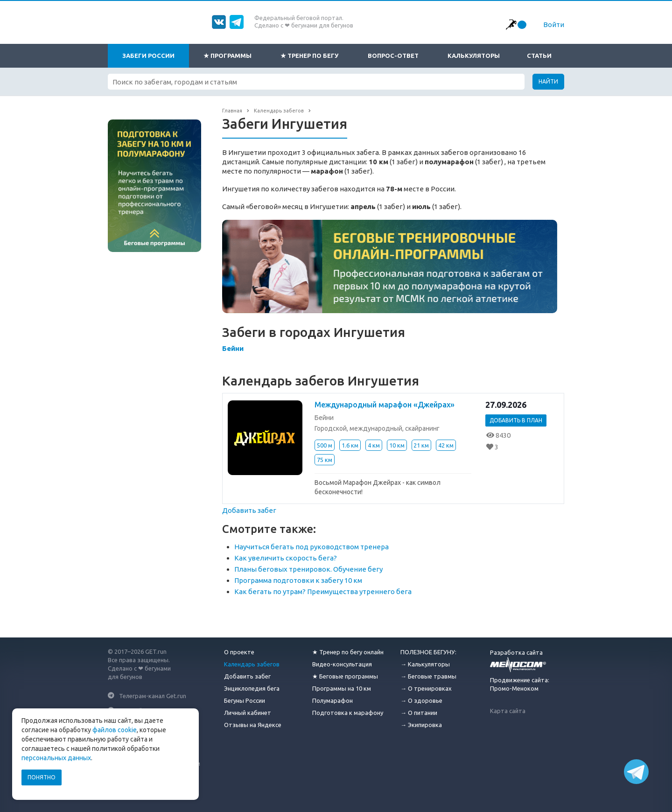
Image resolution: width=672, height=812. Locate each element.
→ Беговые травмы (428, 676)
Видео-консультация (342, 664)
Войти (554, 24)
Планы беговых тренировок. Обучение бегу (308, 569)
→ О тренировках (426, 688)
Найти (548, 81)
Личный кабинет (248, 713)
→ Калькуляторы (425, 664)
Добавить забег (249, 510)
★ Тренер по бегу (309, 56)
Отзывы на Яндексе (253, 725)
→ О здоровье (421, 700)
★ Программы (227, 56)
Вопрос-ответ (393, 56)
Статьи (539, 56)
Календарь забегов (252, 664)
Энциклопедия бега (252, 688)
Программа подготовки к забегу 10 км (298, 580)
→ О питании (419, 713)
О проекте (239, 652)
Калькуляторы (474, 56)
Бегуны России (245, 700)
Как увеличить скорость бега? (286, 558)
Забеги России (148, 56)
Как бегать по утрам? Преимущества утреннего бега (323, 591)
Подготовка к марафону (348, 713)
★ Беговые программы (345, 676)
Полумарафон (332, 700)
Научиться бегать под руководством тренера (311, 547)
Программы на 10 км (342, 688)
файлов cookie (115, 730)
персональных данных (56, 758)
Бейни (233, 348)
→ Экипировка (421, 725)
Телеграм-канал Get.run (153, 695)
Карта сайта (508, 711)
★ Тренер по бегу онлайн (348, 652)
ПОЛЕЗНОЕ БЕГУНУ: (428, 652)
